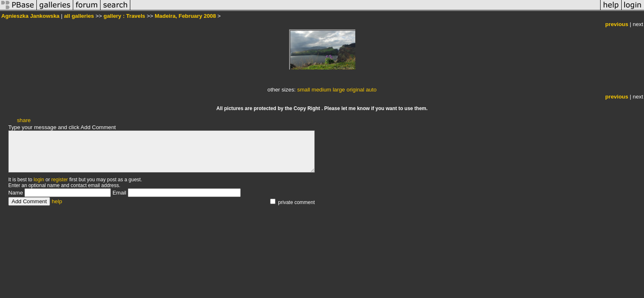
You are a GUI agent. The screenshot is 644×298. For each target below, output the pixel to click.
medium (321, 90)
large (339, 90)
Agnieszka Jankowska (30, 16)
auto (371, 90)
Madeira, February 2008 (185, 16)
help (57, 201)
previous (617, 24)
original (356, 90)
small (303, 90)
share (24, 120)
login (39, 180)
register (60, 180)
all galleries (79, 16)
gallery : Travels (124, 16)
